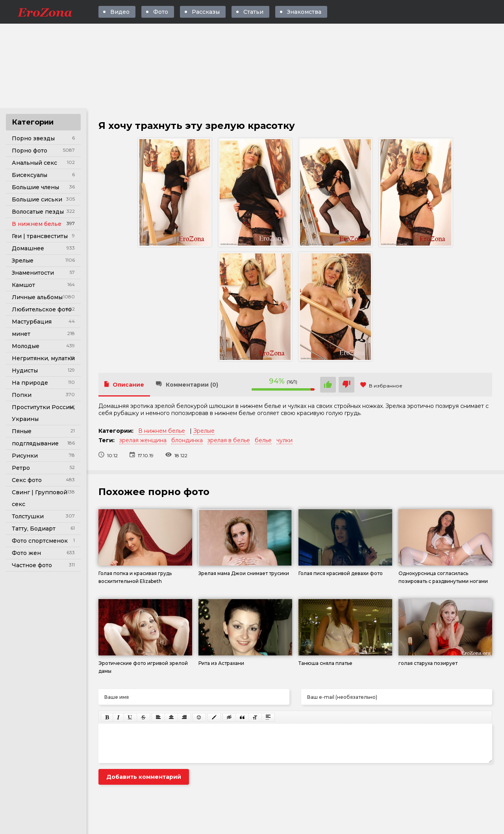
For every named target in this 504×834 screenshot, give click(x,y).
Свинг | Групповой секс (40, 498)
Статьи (253, 12)
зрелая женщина (143, 440)
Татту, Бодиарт (34, 529)
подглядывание (35, 443)
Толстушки (28, 516)
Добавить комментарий (144, 777)
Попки (22, 395)
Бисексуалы (30, 175)
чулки (284, 440)
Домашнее (28, 248)
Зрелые (23, 261)
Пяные (22, 431)
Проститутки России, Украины (43, 413)
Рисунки (25, 456)
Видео (120, 12)
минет (21, 334)
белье (263, 440)
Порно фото (30, 151)
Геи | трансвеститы (40, 236)
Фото (161, 12)
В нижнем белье (37, 224)
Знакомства (304, 12)
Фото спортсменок (40, 541)
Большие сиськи (37, 199)
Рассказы (206, 12)
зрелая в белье (229, 440)
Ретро (21, 468)
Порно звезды (33, 138)
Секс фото (27, 480)
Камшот (23, 285)
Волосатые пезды (38, 212)
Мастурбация (32, 322)
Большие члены (35, 187)
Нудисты (25, 370)
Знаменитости (33, 273)
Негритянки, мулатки (43, 358)
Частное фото (32, 565)
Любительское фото (42, 309)
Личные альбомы (37, 297)
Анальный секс (34, 163)
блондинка (187, 440)
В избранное (381, 386)
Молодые (26, 346)
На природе (30, 383)
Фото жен (26, 553)
